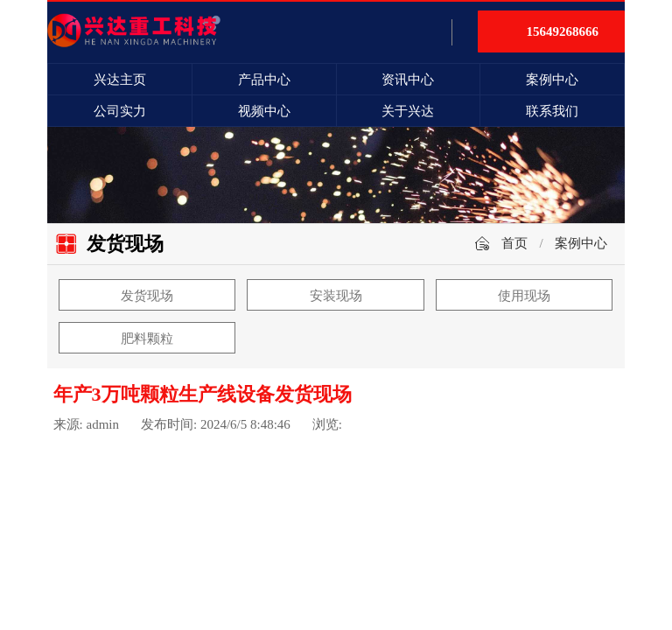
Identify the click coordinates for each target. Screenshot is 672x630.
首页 (514, 243)
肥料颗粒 (147, 339)
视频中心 (264, 111)
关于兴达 (408, 111)
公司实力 (120, 111)
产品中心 (264, 80)
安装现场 (336, 296)
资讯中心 (408, 80)
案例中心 (552, 80)
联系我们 (552, 111)
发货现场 (147, 296)
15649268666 (563, 31)
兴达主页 (120, 80)
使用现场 (524, 296)
